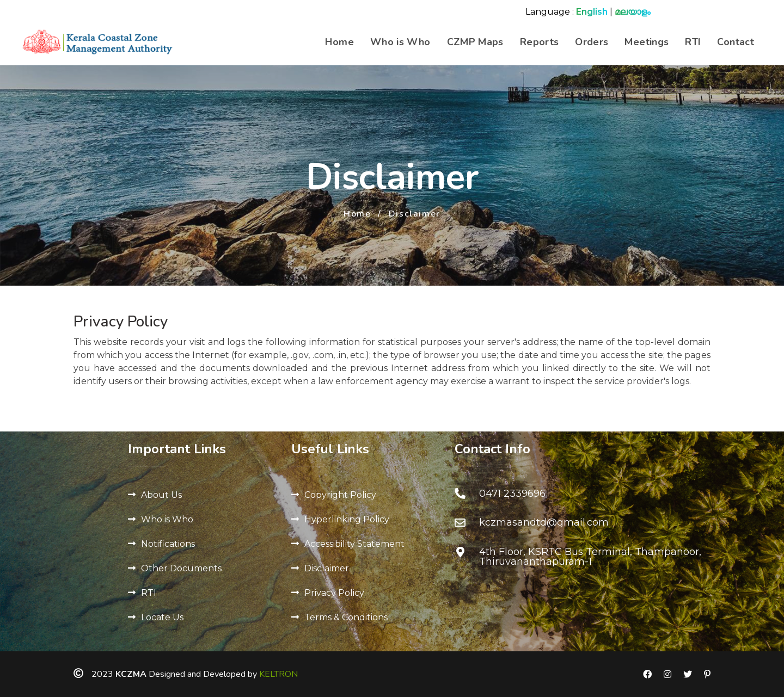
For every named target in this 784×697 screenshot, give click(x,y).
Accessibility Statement (354, 544)
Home (339, 42)
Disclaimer (327, 568)
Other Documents (181, 568)
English (592, 12)
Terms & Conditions (346, 617)
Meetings (647, 42)
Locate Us (162, 617)
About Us (161, 495)
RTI (693, 42)
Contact (736, 42)
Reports (540, 42)
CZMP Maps (475, 42)
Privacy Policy (334, 593)
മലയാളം (633, 12)
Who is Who (400, 42)
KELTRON (278, 674)
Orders (592, 42)
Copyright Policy (340, 495)
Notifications (168, 544)
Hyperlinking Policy (347, 519)
